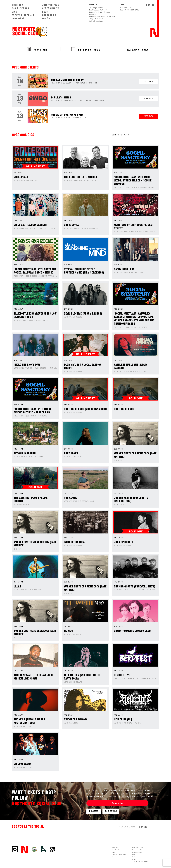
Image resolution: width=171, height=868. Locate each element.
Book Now (18, 5)
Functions (18, 18)
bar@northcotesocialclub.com (102, 17)
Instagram (111, 811)
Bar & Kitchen (20, 8)
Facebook (94, 811)
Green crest (34, 849)
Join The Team (51, 5)
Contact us (49, 15)
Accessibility (51, 8)
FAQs (45, 12)
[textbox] (136, 135)
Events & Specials (23, 15)
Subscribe (117, 803)
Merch (46, 18)
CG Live (53, 850)
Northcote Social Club (30, 32)
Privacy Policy (138, 850)
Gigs (15, 12)
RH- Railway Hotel (44, 849)
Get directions (96, 21)
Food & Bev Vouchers (140, 862)
